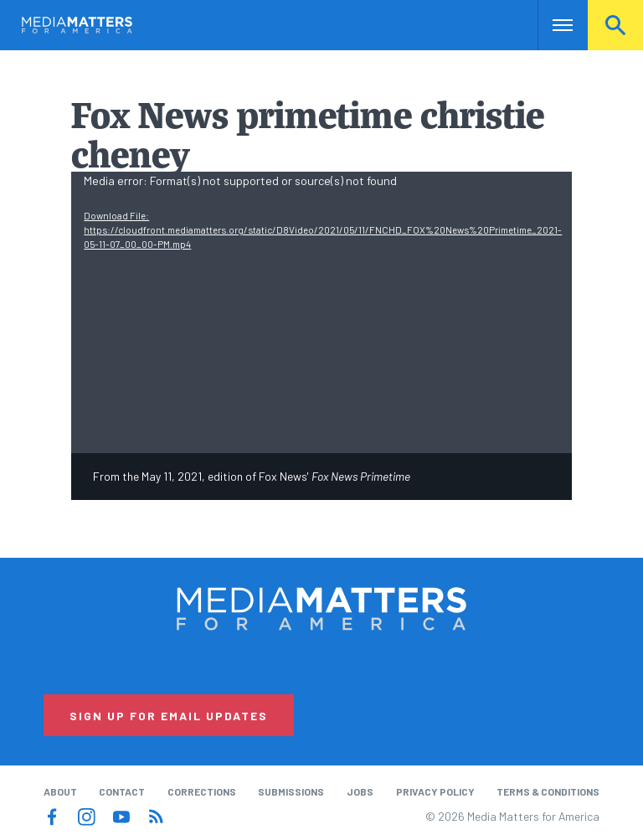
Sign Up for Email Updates (169, 716)
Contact (122, 791)
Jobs (360, 791)
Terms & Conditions (548, 791)
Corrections (202, 791)
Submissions (291, 791)
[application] (321, 312)
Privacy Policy (435, 791)
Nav (552, 25)
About (60, 791)
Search (615, 25)
